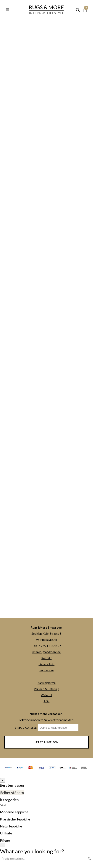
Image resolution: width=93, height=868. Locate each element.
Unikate (6, 832)
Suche (90, 858)
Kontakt (47, 658)
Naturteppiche (11, 825)
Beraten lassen (11, 785)
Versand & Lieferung (46, 689)
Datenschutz (47, 664)
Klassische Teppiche (15, 818)
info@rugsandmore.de (46, 652)
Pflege (5, 839)
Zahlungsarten (47, 683)
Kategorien (8, 799)
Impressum (47, 670)
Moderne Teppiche (14, 811)
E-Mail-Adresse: (47, 728)
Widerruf (46, 695)
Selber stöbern (11, 792)
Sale (3, 804)
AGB (47, 701)
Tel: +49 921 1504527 (47, 646)
